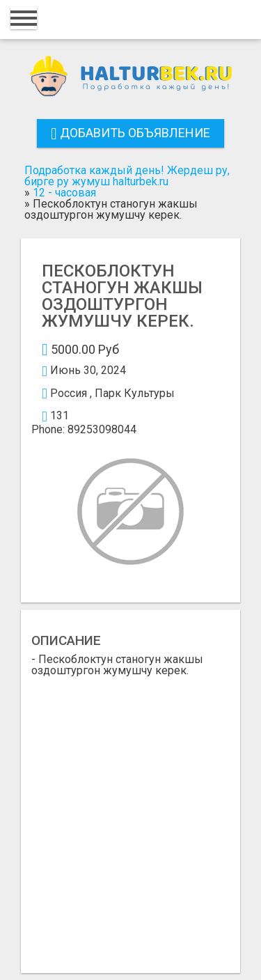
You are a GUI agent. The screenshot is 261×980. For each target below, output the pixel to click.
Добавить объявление (130, 133)
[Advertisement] (130, 814)
